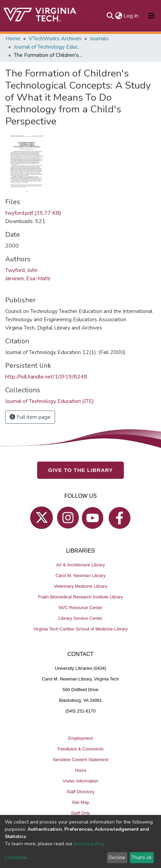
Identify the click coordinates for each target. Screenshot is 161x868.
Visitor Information (81, 781)
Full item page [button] (30, 417)
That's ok (142, 857)
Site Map (81, 802)
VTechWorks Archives (55, 39)
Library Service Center (80, 618)
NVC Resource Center (80, 608)
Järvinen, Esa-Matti (28, 279)
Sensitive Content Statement (80, 760)
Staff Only (80, 813)
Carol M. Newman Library (80, 576)
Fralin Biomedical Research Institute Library (80, 597)
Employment (80, 738)
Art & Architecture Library (80, 565)
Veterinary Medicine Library (80, 586)
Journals (99, 39)
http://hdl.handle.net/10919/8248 (46, 377)
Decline (117, 857)
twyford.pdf (33, 213)
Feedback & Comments (80, 749)
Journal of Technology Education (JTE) (48, 47)
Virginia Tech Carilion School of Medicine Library (80, 629)
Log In (131, 16)
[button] (119, 16)
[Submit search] (110, 16)
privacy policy (89, 844)
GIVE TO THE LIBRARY (80, 470)
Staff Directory (81, 792)
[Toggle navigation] (151, 16)
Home (13, 39)
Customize (16, 857)
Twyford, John (21, 270)
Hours (80, 770)
